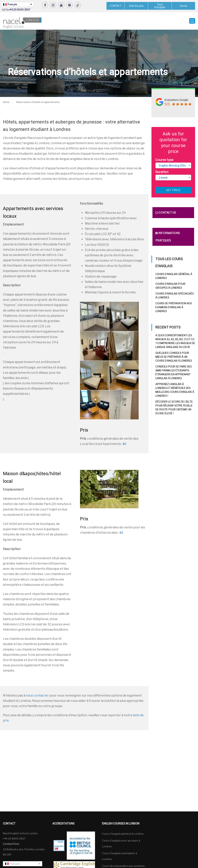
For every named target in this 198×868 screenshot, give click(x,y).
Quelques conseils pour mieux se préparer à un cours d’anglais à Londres (174, 357)
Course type (164, 160)
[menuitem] (18, 4)
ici (124, 444)
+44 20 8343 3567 (19, 10)
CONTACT (115, 6)
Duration (162, 172)
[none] (18, 4)
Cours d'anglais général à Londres (123, 834)
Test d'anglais (160, 6)
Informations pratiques (168, 237)
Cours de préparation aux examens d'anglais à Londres (174, 307)
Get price (173, 190)
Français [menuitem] (12, 4)
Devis (183, 6)
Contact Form (11, 844)
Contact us (166, 213)
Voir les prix (136, 6)
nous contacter (37, 695)
